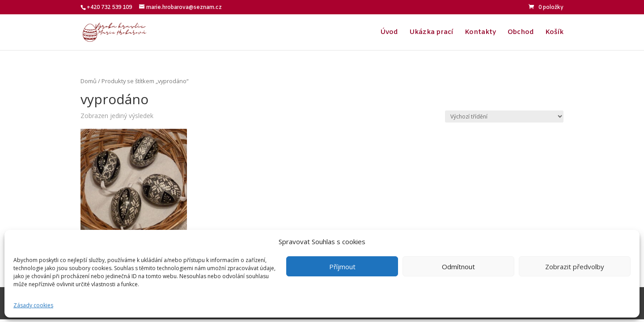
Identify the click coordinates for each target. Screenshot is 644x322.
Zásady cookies (33, 305)
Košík (554, 33)
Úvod (389, 33)
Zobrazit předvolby (575, 267)
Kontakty (480, 33)
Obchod (521, 33)
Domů (89, 81)
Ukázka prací (431, 33)
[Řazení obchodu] (504, 117)
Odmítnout (458, 267)
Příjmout (342, 267)
